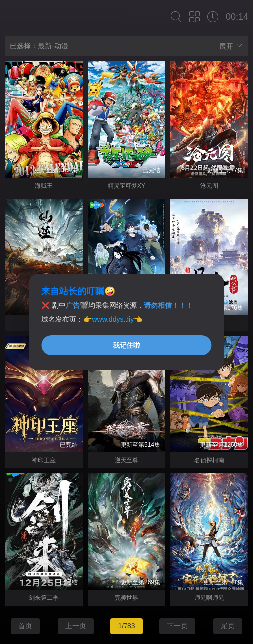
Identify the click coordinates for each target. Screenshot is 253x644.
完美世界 (126, 598)
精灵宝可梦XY (126, 186)
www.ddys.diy (113, 319)
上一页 (76, 626)
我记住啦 (126, 345)
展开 (231, 46)
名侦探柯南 (209, 460)
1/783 (126, 626)
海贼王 (44, 186)
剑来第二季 (44, 598)
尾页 (228, 626)
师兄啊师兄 (209, 598)
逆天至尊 (126, 460)
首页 (25, 626)
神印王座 (44, 460)
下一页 (177, 626)
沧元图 (209, 186)
